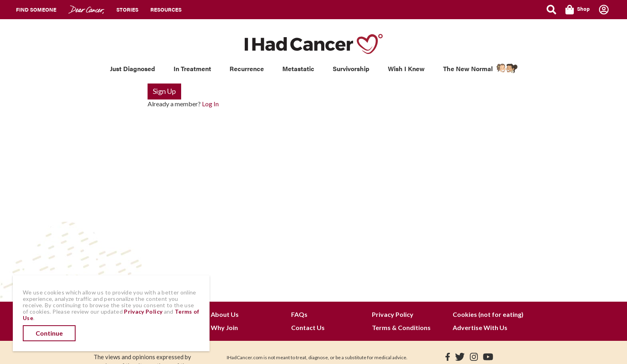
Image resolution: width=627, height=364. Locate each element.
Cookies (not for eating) (488, 314)
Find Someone (36, 9)
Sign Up (164, 91)
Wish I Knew (406, 69)
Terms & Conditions (401, 327)
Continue (49, 333)
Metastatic (298, 69)
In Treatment (192, 69)
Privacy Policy (393, 314)
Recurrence (247, 69)
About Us (225, 314)
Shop (578, 10)
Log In (210, 104)
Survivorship (351, 69)
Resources (166, 9)
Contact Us (308, 327)
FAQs (299, 314)
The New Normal (468, 69)
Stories (127, 9)
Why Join (224, 327)
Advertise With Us (480, 327)
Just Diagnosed (133, 69)
